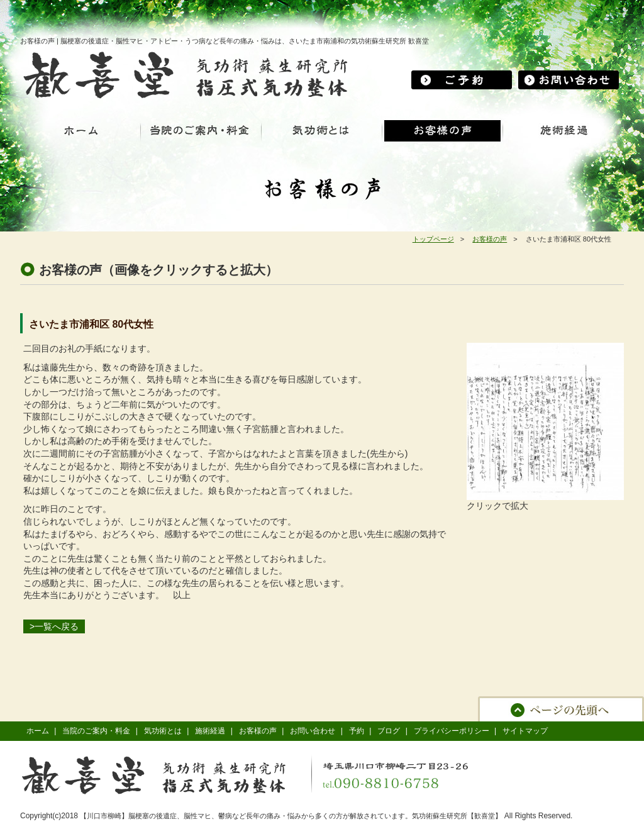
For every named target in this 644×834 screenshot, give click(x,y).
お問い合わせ (313, 731)
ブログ (389, 731)
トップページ (433, 239)
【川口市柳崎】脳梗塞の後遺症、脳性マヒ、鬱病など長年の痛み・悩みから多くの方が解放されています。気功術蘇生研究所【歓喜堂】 (291, 816)
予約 (357, 731)
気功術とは (163, 731)
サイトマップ (525, 731)
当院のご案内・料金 (96, 731)
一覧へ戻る (57, 626)
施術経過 (210, 731)
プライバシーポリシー (452, 731)
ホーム (38, 731)
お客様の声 (490, 239)
